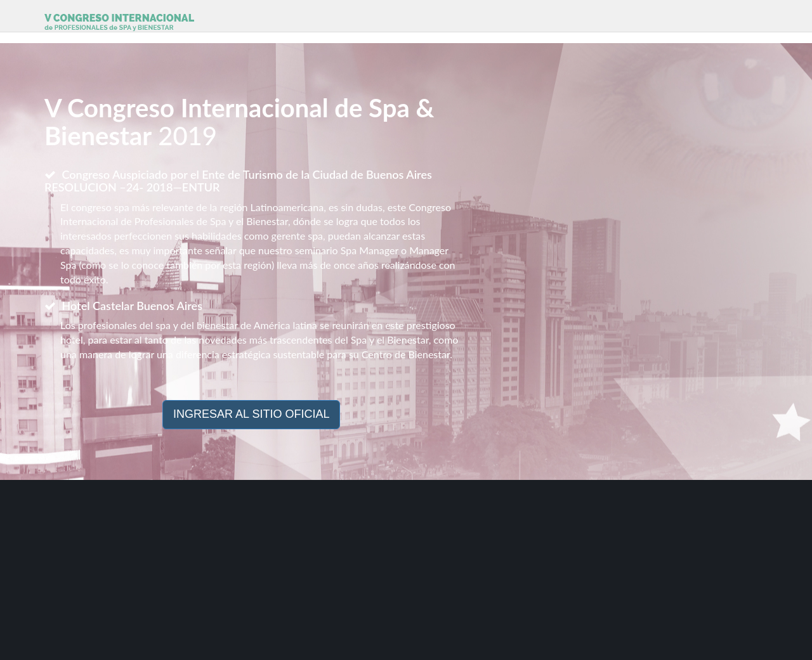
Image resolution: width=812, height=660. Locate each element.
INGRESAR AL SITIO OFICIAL (251, 414)
